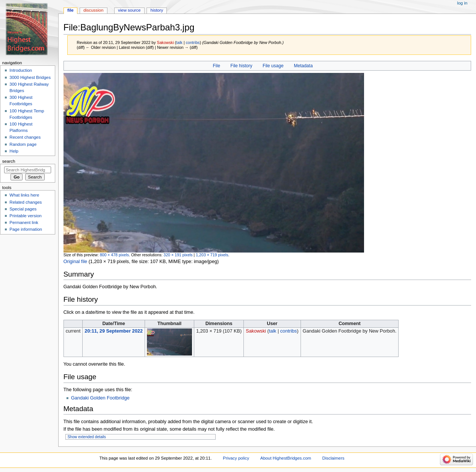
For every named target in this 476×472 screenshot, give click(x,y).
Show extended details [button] (87, 437)
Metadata (303, 66)
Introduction (21, 70)
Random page (23, 144)
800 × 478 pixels (114, 255)
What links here (24, 195)
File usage (273, 66)
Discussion (93, 10)
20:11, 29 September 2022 (113, 331)
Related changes (26, 202)
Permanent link (24, 222)
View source (129, 10)
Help (14, 151)
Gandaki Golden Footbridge (100, 398)
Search (9, 161)
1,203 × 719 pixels (212, 255)
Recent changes (25, 137)
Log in (462, 3)
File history (241, 66)
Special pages (23, 209)
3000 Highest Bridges (30, 77)
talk (179, 42)
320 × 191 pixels (178, 255)
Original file (75, 262)
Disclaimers (333, 458)
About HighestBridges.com (286, 458)
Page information (26, 229)
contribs (193, 42)
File (216, 66)
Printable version (25, 216)
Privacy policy (236, 458)
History (157, 10)
